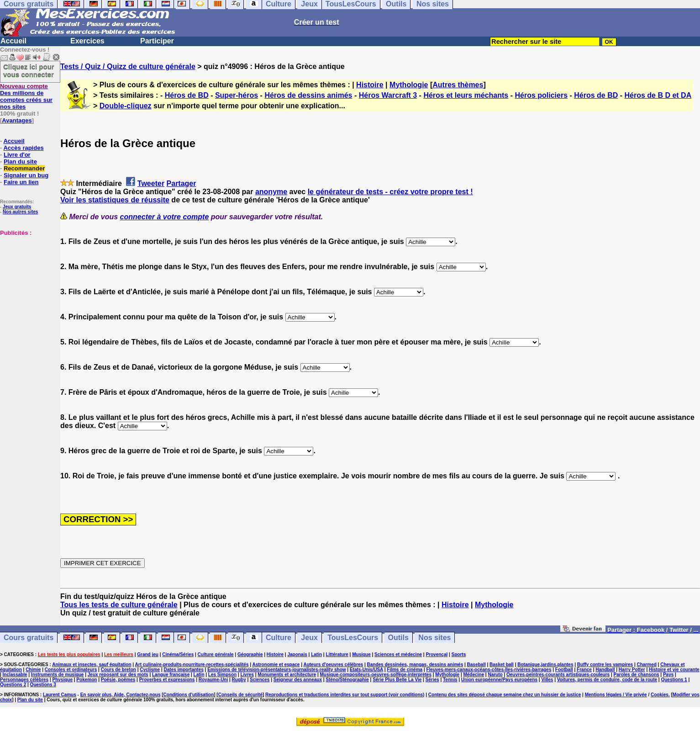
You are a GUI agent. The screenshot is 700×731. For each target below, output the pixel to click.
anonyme (271, 192)
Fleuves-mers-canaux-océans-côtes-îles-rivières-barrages (489, 670)
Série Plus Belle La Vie (397, 680)
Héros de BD (187, 95)
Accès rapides (23, 148)
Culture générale (216, 654)
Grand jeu (148, 654)
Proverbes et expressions (167, 680)
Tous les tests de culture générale (119, 605)
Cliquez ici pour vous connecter (29, 70)
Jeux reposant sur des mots (118, 675)
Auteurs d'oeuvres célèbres (333, 665)
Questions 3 (43, 685)
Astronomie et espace (276, 665)
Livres (247, 675)
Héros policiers (541, 95)
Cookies (660, 695)
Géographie (250, 654)
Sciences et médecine (398, 654)
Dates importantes (184, 670)
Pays (668, 675)
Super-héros (237, 95)
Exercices (87, 41)
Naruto (495, 675)
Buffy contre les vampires (605, 665)
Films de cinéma (405, 670)
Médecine (474, 675)
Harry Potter (632, 670)
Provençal (437, 654)
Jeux (309, 638)
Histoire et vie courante (674, 670)
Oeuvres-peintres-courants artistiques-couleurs (558, 675)
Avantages (17, 120)
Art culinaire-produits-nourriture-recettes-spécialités (192, 665)
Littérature (337, 654)
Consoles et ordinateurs (71, 670)
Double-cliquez (126, 106)
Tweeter (151, 183)
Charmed (646, 665)
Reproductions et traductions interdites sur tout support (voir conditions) (345, 695)
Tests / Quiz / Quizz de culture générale (128, 66)
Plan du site (20, 162)
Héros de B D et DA (658, 95)
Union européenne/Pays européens (499, 680)
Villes (547, 680)
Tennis (450, 680)
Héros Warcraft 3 (388, 95)
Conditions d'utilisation (189, 695)
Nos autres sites (20, 212)
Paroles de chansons (637, 675)
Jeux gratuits (17, 207)
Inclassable (15, 675)
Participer (157, 41)
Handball (605, 670)
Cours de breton (118, 670)
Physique (63, 680)
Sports (459, 654)
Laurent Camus (60, 695)
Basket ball (502, 665)
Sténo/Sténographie (347, 680)
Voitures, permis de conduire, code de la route (607, 680)
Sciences (260, 680)
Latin (316, 654)
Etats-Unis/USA (366, 670)
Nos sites (434, 638)
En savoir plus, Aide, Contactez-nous (121, 695)
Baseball (476, 665)
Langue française (171, 675)
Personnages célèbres (24, 680)
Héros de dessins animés (308, 95)
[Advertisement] (27, 282)
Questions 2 (13, 685)
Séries (432, 680)
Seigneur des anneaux (298, 680)
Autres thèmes (458, 85)
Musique (361, 654)
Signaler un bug (26, 175)
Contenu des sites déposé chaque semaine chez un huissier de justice (505, 695)
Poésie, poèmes (118, 680)
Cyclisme (150, 670)
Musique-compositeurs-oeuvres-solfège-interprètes (376, 675)
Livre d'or (17, 155)
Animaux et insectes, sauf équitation (92, 665)
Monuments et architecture (287, 675)
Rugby (239, 680)
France (584, 670)
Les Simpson (222, 675)
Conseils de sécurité (240, 695)
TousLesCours (353, 638)
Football (564, 670)
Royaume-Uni (213, 680)
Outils (398, 638)
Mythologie (409, 85)
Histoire (370, 85)
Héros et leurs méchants (466, 95)
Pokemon (87, 680)
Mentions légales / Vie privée (616, 695)
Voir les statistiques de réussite (115, 200)
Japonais (297, 654)
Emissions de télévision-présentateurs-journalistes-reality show (276, 670)
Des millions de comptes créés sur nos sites (26, 96)
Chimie (33, 670)
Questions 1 (674, 680)
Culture (279, 638)
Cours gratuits (29, 638)
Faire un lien (21, 182)
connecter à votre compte (165, 217)
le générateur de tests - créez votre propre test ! (390, 192)
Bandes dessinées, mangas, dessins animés (415, 665)
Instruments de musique (58, 675)
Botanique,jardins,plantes (545, 665)
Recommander (24, 168)
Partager (182, 183)
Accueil (13, 41)
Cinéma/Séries (178, 654)
